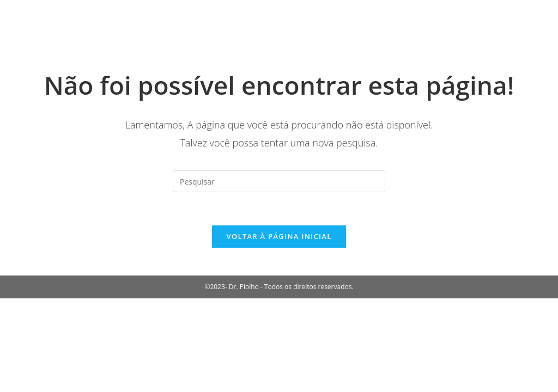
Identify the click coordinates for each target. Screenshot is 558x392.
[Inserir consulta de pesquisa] (279, 181)
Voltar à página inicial (279, 236)
